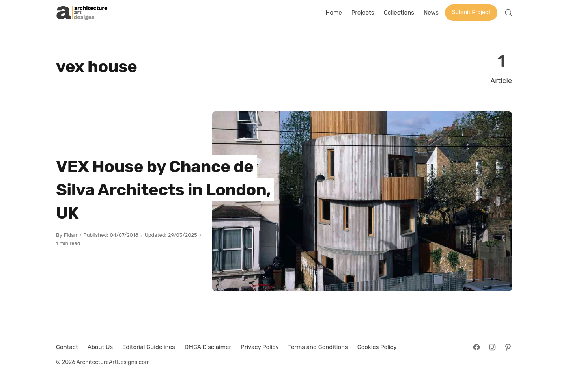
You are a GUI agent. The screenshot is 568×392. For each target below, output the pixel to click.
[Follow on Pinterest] (508, 347)
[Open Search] (508, 13)
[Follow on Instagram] (492, 347)
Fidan (71, 235)
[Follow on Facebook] (476, 347)
